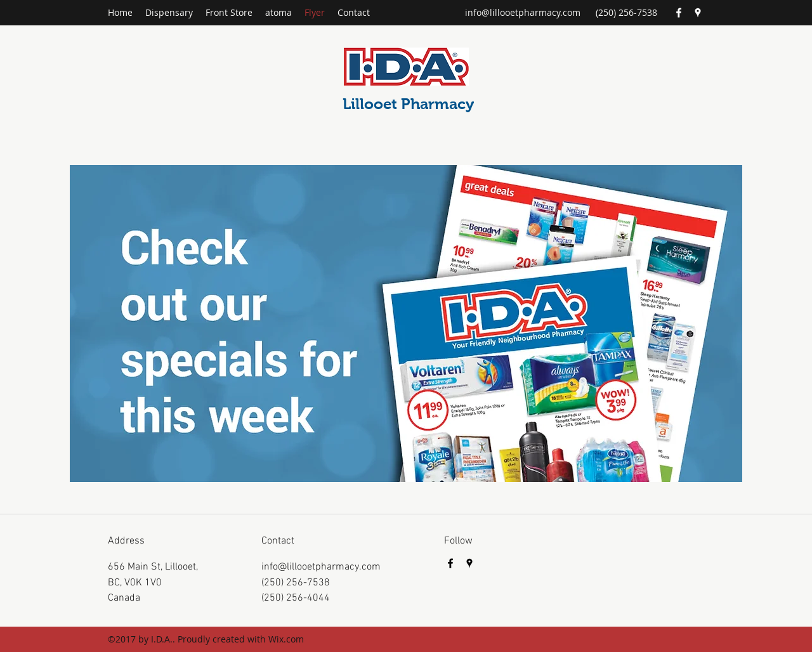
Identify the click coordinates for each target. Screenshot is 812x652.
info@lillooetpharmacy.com (523, 12)
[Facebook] (679, 13)
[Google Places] (698, 13)
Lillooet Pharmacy (408, 104)
